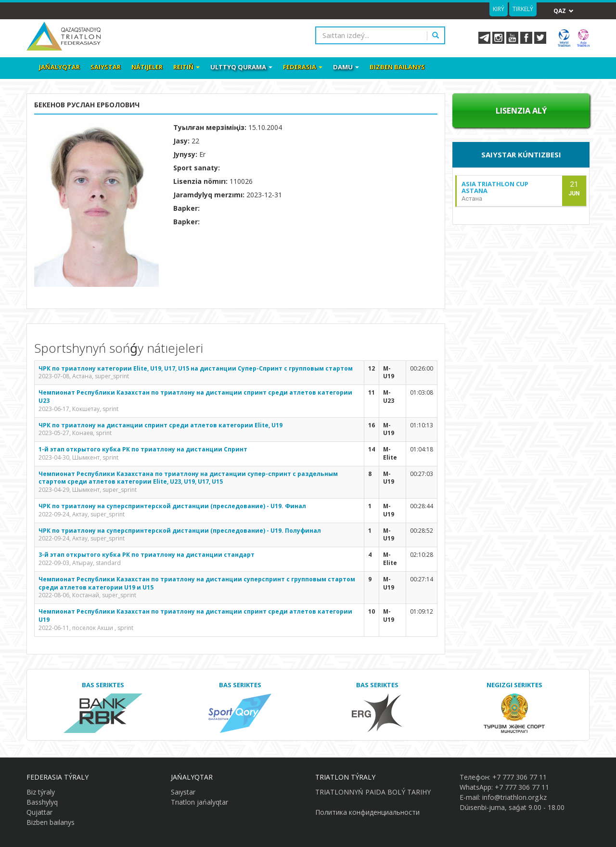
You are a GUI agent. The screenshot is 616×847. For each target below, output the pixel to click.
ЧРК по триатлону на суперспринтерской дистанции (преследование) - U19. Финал (172, 506)
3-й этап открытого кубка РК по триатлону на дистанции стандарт (147, 555)
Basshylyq (42, 802)
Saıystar (106, 67)
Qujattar (39, 812)
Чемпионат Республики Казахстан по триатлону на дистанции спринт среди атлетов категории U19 (195, 616)
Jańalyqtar (59, 67)
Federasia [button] (303, 67)
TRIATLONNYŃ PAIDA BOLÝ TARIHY (373, 792)
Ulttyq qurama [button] (241, 67)
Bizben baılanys (397, 67)
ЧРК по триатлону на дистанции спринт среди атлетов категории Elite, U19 (160, 425)
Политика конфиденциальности (367, 812)
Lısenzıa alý (521, 110)
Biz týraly (41, 792)
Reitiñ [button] (186, 67)
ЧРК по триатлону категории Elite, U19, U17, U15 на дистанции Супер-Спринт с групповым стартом (196, 368)
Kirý (499, 9)
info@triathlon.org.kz (514, 797)
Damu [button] (346, 67)
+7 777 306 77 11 (520, 777)
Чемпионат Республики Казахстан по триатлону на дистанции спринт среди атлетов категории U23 (195, 397)
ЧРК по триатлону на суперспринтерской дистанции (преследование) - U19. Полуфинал (180, 531)
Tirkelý (523, 9)
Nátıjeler (147, 67)
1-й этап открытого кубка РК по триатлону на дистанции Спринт (143, 449)
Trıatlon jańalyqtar (199, 802)
